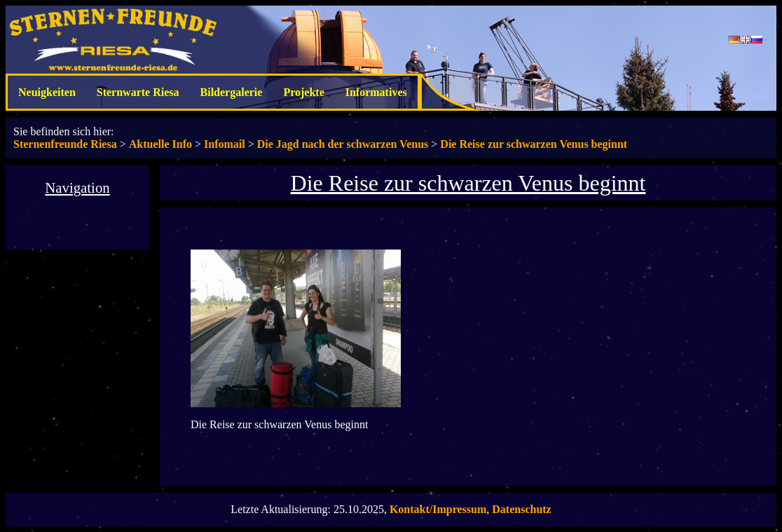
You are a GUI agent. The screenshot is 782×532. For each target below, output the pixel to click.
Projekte (303, 92)
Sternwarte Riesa (138, 92)
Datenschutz (521, 509)
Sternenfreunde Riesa (65, 144)
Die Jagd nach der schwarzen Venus (343, 144)
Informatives (376, 92)
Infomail (225, 144)
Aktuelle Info (160, 144)
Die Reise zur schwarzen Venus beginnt (534, 144)
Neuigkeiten (47, 92)
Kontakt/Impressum (438, 509)
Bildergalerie (232, 92)
